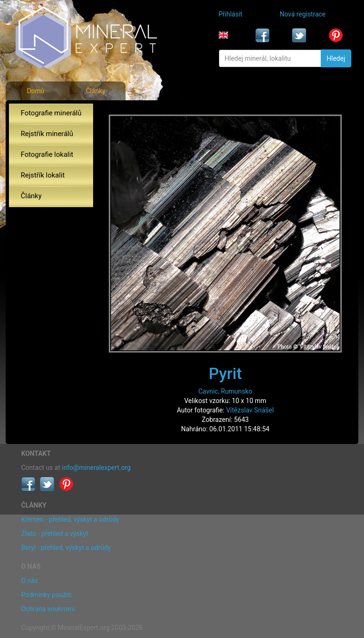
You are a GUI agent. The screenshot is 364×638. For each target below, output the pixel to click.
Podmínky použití (46, 595)
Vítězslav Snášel (250, 410)
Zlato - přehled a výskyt (55, 533)
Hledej (336, 58)
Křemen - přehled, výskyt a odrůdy (70, 519)
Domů (36, 91)
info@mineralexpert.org (96, 468)
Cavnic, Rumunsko (225, 391)
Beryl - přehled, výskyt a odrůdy (66, 548)
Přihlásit (231, 14)
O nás (30, 581)
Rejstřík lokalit (43, 175)
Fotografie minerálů (51, 113)
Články (95, 91)
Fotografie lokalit (47, 154)
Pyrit (226, 373)
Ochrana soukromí (48, 609)
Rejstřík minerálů (47, 134)
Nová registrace (303, 14)
